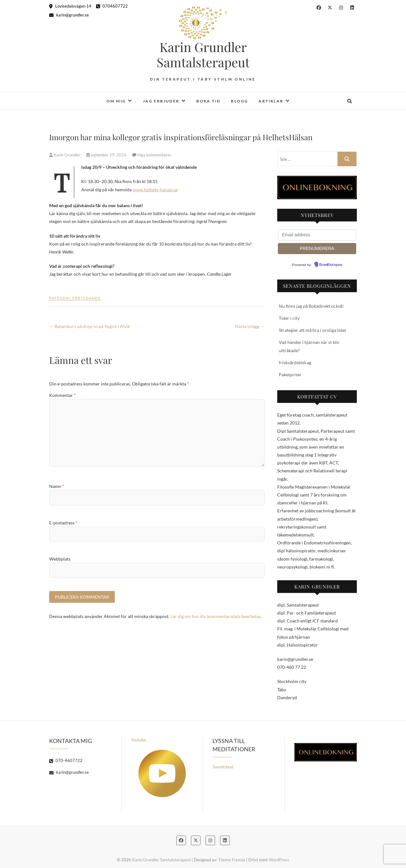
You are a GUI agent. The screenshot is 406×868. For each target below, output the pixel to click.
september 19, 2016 (107, 155)
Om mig (116, 101)
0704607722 (112, 6)
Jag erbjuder (161, 101)
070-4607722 (66, 760)
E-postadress (63, 523)
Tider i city (289, 318)
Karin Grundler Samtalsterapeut (203, 55)
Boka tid (208, 101)
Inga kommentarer (154, 155)
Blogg (239, 101)
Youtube (158, 767)
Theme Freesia (232, 860)
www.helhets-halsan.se (155, 190)
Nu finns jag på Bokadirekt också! (311, 306)
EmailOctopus (331, 265)
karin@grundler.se (69, 15)
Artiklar (271, 101)
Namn (57, 486)
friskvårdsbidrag (295, 362)
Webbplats (60, 559)
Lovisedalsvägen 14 (70, 6)
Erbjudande (87, 298)
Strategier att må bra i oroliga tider (313, 330)
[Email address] (317, 235)
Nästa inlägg (250, 326)
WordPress (279, 860)
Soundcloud (223, 767)
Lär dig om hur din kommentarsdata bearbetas (216, 616)
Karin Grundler (65, 155)
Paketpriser (290, 375)
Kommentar (62, 395)
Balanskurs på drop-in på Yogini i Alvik (90, 326)
